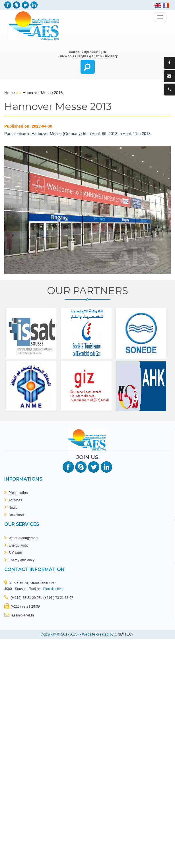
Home (10, 93)
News (13, 508)
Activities (15, 500)
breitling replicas (89, 81)
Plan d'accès (53, 589)
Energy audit (18, 545)
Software (15, 553)
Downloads (17, 515)
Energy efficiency (21, 560)
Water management (23, 538)
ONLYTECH (125, 634)
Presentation (18, 493)
